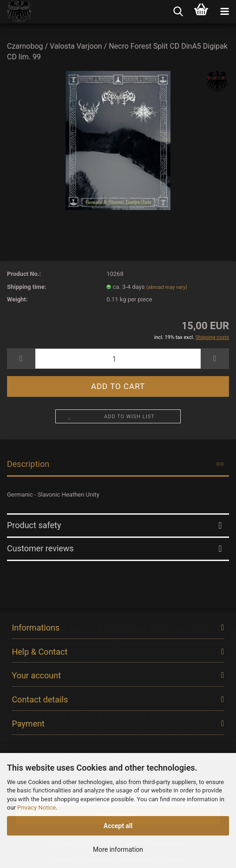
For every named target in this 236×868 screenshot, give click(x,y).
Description (28, 464)
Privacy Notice (36, 807)
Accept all (118, 826)
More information (118, 849)
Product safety (34, 525)
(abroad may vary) (167, 287)
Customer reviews (40, 548)
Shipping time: (27, 287)
